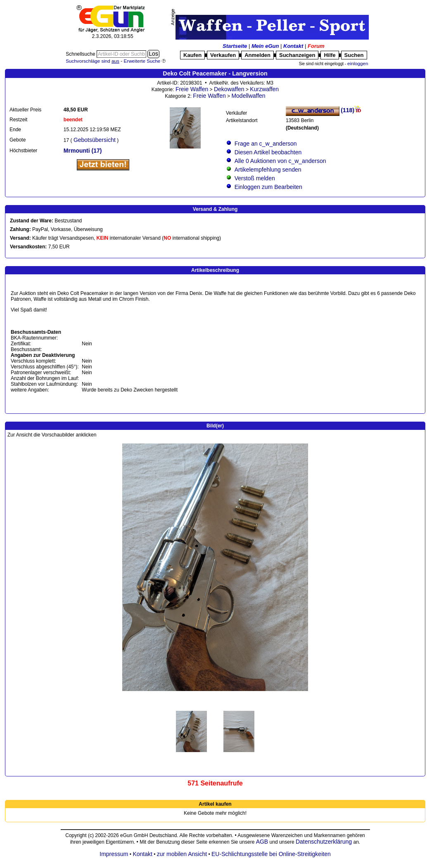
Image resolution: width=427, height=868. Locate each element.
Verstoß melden (255, 178)
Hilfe (330, 55)
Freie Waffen (192, 89)
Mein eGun (265, 46)
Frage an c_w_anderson (266, 144)
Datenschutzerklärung (324, 842)
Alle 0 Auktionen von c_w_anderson (280, 161)
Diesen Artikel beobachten (268, 152)
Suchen (354, 55)
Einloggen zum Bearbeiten (268, 187)
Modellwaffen (248, 96)
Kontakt (293, 46)
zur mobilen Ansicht (182, 854)
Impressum (114, 854)
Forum (316, 46)
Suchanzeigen (297, 55)
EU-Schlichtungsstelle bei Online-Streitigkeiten (271, 854)
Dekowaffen (229, 89)
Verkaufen (223, 55)
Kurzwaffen (264, 89)
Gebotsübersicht (95, 140)
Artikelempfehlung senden (268, 170)
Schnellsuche (81, 54)
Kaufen (192, 55)
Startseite (235, 46)
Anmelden (257, 55)
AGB (262, 842)
